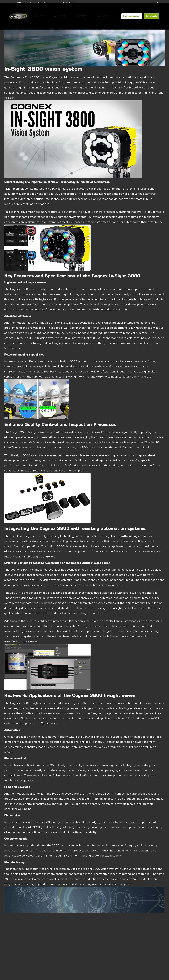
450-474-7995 (15, 3)
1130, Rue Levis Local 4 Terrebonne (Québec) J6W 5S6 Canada (50, 3)
